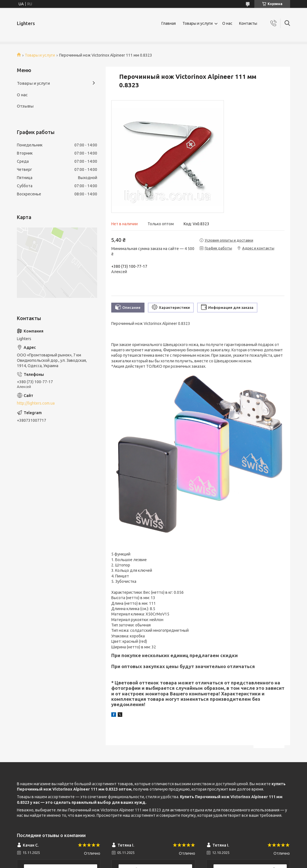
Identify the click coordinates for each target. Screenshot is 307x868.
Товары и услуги (198, 23)
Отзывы (25, 106)
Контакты (248, 23)
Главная (169, 23)
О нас (227, 23)
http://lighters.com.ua (36, 403)
